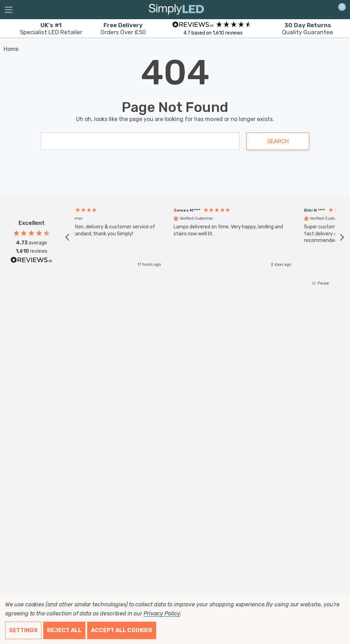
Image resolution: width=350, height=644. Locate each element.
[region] (205, 237)
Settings (23, 630)
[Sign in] (325, 10)
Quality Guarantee (308, 29)
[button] (68, 237)
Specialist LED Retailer (51, 29)
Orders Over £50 (123, 29)
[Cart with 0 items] (338, 10)
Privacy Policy (162, 613)
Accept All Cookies (122, 630)
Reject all (64, 630)
